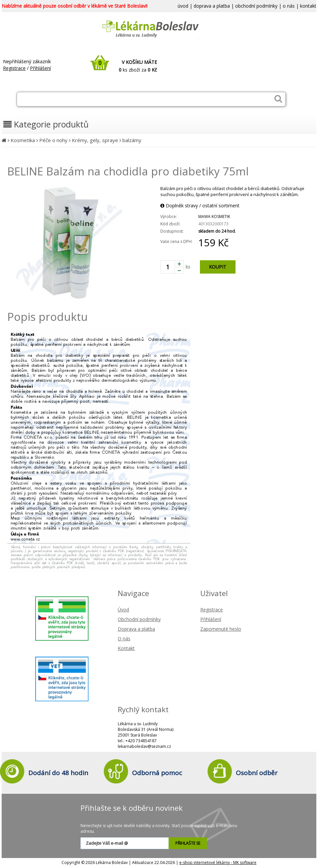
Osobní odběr (257, 773)
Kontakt (126, 648)
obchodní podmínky (256, 6)
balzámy (132, 140)
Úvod (123, 610)
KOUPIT (218, 267)
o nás (289, 6)
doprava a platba (212, 6)
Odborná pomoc (157, 773)
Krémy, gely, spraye (95, 140)
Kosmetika (23, 140)
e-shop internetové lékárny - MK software (218, 863)
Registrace (14, 68)
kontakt (308, 6)
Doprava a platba (136, 629)
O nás (124, 639)
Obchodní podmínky (139, 619)
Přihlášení (40, 68)
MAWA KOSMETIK (214, 217)
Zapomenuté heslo (221, 629)
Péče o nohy (53, 140)
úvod (183, 6)
